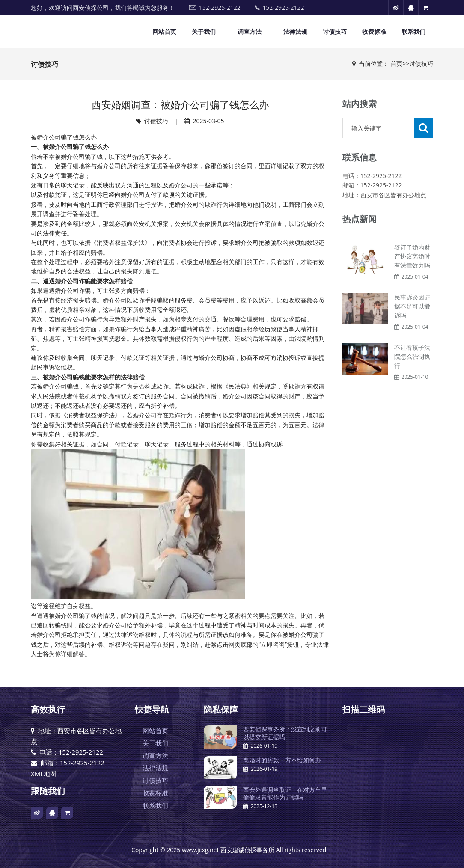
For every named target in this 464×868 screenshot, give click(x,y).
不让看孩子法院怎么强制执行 (412, 356)
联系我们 (413, 31)
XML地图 (44, 773)
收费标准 (374, 31)
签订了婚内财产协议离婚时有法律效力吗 (412, 256)
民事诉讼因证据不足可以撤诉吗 (412, 306)
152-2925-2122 (220, 7)
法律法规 (295, 31)
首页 (396, 64)
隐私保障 (221, 709)
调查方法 (250, 31)
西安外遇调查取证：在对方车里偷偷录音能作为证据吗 (285, 793)
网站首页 (164, 31)
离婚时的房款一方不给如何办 (282, 760)
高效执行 (48, 709)
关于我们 (204, 31)
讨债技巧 (335, 31)
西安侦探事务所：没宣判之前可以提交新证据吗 (285, 733)
